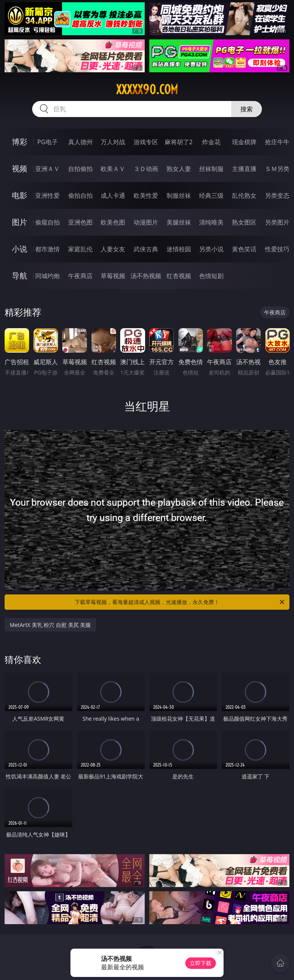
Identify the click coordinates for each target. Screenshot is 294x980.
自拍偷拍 (80, 169)
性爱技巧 (277, 249)
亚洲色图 (80, 222)
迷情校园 (179, 249)
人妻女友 (113, 249)
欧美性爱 (146, 195)
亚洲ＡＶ (47, 169)
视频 (20, 168)
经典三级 (211, 195)
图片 (20, 222)
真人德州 (80, 142)
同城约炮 (47, 276)
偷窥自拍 (47, 222)
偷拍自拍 (80, 195)
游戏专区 (146, 142)
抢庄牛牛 (277, 142)
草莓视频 (113, 276)
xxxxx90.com (147, 90)
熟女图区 (244, 222)
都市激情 (47, 249)
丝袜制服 (211, 169)
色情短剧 (211, 276)
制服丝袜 (179, 195)
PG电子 (47, 142)
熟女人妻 (179, 169)
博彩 (20, 142)
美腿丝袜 (179, 222)
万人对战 (113, 142)
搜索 (247, 109)
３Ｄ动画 (146, 169)
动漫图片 (146, 222)
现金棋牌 (244, 142)
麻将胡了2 (179, 142)
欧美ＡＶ (113, 169)
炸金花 (211, 142)
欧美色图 (113, 222)
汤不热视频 (146, 276)
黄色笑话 (244, 249)
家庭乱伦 (80, 249)
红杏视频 (179, 276)
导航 (20, 276)
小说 (20, 249)
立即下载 (201, 963)
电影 (20, 195)
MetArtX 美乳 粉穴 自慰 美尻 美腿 (51, 625)
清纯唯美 (211, 222)
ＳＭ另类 (277, 169)
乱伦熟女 (244, 195)
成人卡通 (113, 195)
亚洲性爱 (47, 195)
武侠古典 (146, 249)
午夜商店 (80, 276)
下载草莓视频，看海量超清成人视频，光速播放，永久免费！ (180, 602)
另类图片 (277, 222)
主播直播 (244, 169)
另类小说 (211, 249)
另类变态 (277, 195)
